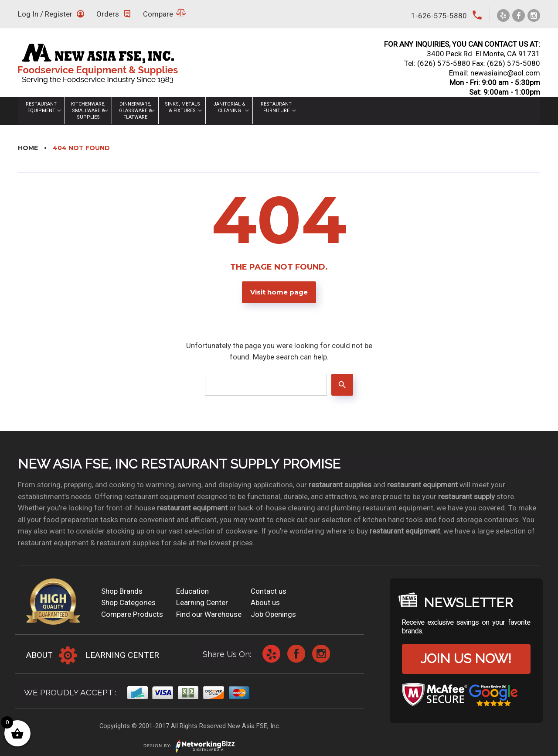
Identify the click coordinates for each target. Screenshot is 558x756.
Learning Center (202, 602)
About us (265, 602)
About (39, 655)
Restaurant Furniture (276, 107)
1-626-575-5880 (439, 16)
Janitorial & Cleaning (229, 107)
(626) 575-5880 (444, 63)
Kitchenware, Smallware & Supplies (88, 111)
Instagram (321, 654)
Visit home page (279, 292)
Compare (158, 14)
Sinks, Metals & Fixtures (182, 107)
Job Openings (273, 614)
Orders (108, 14)
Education (192, 591)
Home (28, 148)
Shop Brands (122, 591)
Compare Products (132, 614)
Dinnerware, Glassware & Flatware (136, 111)
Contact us (269, 591)
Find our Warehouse (209, 614)
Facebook (296, 654)
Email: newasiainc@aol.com (495, 73)
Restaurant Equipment (41, 107)
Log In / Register (45, 14)
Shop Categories (128, 602)
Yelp (271, 654)
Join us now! (466, 659)
